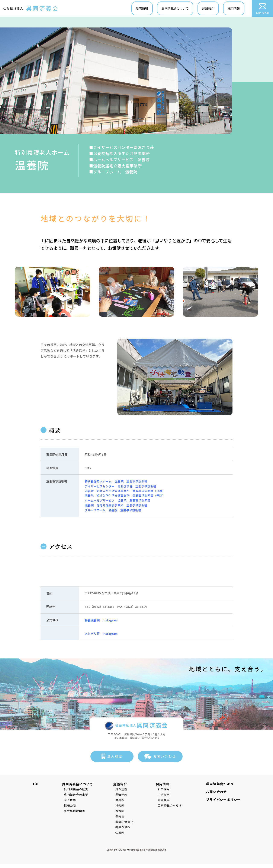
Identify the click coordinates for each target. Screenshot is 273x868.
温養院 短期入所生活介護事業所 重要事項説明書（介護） (125, 492)
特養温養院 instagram (101, 621)
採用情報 (234, 9)
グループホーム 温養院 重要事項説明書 (113, 511)
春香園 (122, 812)
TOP (34, 785)
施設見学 (166, 801)
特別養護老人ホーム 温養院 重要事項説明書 (116, 482)
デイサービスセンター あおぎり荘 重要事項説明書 (121, 487)
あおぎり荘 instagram (101, 634)
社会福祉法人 (31, 9)
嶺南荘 (122, 817)
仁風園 (122, 833)
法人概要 (115, 757)
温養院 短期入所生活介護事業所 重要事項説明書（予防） (125, 496)
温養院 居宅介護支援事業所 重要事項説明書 (116, 506)
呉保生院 (123, 790)
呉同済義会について (175, 9)
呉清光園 (123, 795)
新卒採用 (166, 790)
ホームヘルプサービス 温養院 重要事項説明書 (118, 501)
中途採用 (166, 795)
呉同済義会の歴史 (74, 790)
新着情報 (142, 9)
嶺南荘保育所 (126, 823)
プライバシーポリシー (225, 800)
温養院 (122, 801)
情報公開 (68, 806)
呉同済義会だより (222, 785)
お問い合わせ (263, 9)
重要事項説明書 (73, 812)
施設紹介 (208, 9)
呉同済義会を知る (172, 806)
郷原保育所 (125, 828)
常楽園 (122, 806)
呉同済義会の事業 (74, 795)
